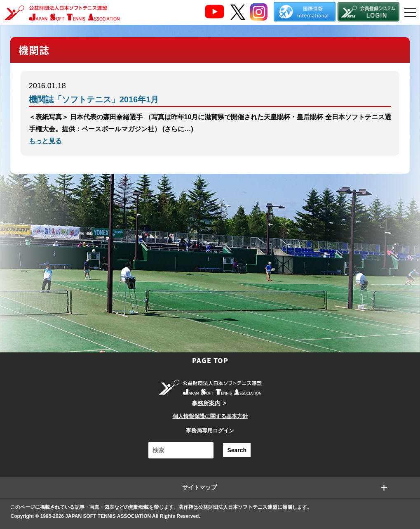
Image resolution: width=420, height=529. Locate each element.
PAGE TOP (210, 360)
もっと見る (45, 141)
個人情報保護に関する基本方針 (210, 416)
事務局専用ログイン (210, 431)
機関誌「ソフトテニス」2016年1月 (94, 99)
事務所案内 (206, 403)
